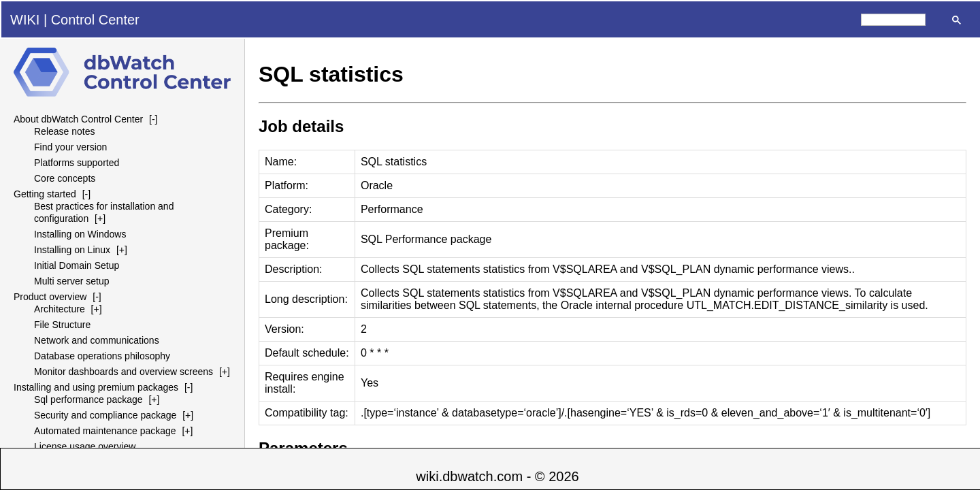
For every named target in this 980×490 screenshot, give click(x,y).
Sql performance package (88, 399)
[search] (893, 20)
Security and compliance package (105, 415)
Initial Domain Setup (77, 265)
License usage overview (85, 446)
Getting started (45, 194)
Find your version (70, 147)
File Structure (62, 325)
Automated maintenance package (105, 431)
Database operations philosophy (102, 356)
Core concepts (65, 178)
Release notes (65, 131)
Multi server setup (71, 281)
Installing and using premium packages (96, 387)
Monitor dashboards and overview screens (124, 372)
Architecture (60, 309)
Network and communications (97, 340)
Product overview (50, 297)
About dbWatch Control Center (78, 119)
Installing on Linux (72, 250)
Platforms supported (77, 163)
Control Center (95, 20)
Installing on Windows (80, 234)
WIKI (25, 20)
